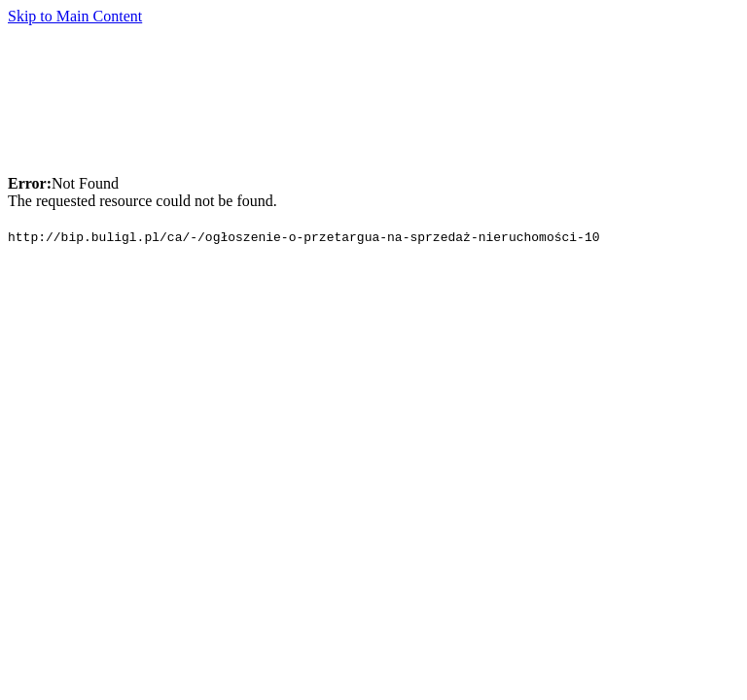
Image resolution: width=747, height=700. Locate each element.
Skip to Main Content (75, 16)
